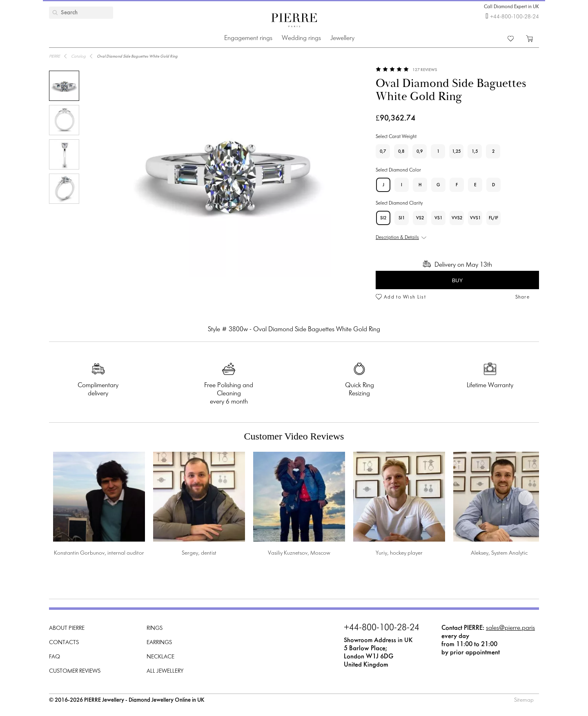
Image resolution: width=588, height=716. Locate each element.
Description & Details (397, 238)
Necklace (160, 657)
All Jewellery (165, 671)
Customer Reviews (75, 671)
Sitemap (524, 700)
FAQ (55, 657)
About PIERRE (67, 628)
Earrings (159, 643)
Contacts (64, 643)
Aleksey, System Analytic (499, 553)
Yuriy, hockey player (399, 553)
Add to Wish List (405, 297)
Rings (155, 628)
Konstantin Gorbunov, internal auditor (99, 553)
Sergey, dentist (199, 553)
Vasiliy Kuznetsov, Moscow (299, 553)
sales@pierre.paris (510, 628)
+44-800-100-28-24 (514, 17)
